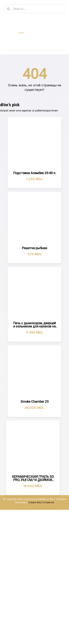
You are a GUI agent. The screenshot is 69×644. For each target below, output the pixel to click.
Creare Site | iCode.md (41, 502)
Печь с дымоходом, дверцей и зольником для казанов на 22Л (34, 326)
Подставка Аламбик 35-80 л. (35, 173)
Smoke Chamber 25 (34, 402)
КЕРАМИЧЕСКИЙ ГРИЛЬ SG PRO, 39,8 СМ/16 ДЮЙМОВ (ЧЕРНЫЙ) (33, 480)
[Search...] (35, 9)
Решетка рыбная (34, 248)
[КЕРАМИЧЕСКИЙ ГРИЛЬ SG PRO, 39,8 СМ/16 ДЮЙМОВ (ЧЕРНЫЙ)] (33, 447)
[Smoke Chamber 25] (34, 372)
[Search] (9, 9)
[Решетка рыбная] (34, 219)
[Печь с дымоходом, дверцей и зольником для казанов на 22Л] (34, 294)
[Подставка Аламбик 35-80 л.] (34, 144)
